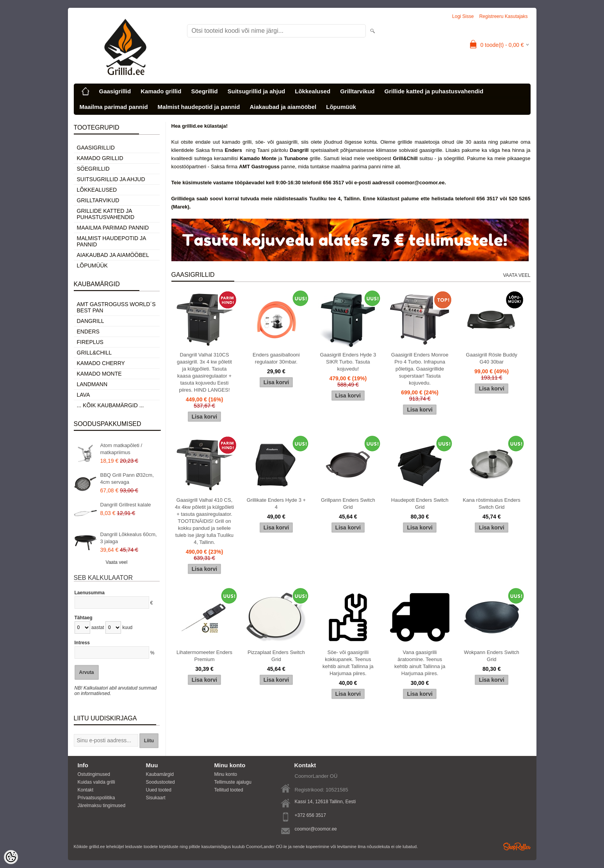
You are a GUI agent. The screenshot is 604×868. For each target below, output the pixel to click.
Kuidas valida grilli (96, 782)
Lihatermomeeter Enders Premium (204, 656)
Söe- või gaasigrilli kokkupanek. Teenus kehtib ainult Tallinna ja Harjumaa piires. (348, 663)
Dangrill (91, 321)
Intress (82, 643)
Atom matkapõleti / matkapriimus (121, 449)
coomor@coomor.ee (316, 829)
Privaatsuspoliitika (96, 798)
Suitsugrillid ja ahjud (257, 91)
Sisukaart (156, 798)
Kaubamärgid (160, 774)
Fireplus (90, 342)
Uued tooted (159, 790)
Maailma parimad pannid (114, 107)
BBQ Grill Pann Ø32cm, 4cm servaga (127, 479)
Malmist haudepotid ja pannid (199, 107)
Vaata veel (117, 562)
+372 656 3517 (310, 815)
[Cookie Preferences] (11, 857)
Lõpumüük (341, 107)
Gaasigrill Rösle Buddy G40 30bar (492, 358)
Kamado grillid (161, 91)
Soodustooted (160, 782)
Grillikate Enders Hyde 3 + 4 (276, 504)
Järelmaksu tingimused (102, 806)
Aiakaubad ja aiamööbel (283, 107)
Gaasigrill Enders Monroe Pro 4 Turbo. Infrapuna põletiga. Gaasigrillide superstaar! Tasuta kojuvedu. (420, 369)
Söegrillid (204, 91)
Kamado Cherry (101, 363)
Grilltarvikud (357, 91)
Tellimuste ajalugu (233, 782)
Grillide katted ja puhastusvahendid (434, 91)
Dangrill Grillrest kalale (126, 505)
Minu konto (226, 774)
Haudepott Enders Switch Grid (420, 504)
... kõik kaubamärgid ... (110, 405)
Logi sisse (463, 16)
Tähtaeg (84, 618)
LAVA (84, 395)
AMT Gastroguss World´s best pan (116, 307)
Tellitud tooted (229, 790)
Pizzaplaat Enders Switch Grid (276, 656)
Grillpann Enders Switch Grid (348, 504)
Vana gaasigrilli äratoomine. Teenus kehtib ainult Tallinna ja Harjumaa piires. (420, 663)
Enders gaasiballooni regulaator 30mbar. (276, 358)
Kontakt (86, 790)
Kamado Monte (99, 374)
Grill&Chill (94, 353)
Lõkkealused (313, 91)
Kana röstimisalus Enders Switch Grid (491, 504)
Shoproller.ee (517, 847)
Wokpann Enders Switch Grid (491, 656)
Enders (88, 332)
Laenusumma (90, 593)
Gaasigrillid (115, 91)
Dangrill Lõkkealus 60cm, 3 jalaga (129, 538)
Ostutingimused (94, 774)
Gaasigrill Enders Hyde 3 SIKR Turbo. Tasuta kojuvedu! (348, 362)
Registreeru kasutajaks (503, 16)
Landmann (92, 384)
